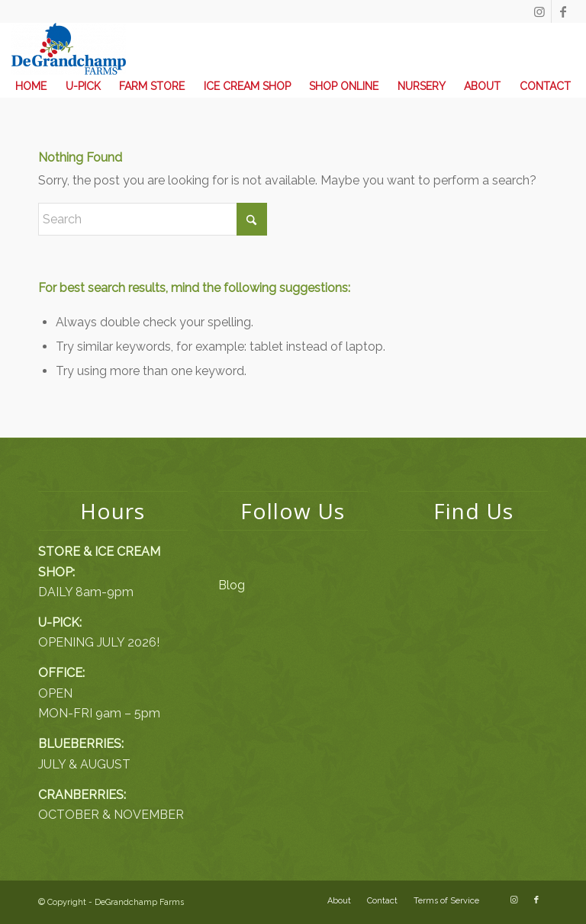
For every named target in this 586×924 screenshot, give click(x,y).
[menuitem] (31, 86)
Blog (232, 585)
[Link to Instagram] (540, 11)
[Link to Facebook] (563, 11)
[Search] (153, 219)
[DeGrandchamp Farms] (69, 49)
